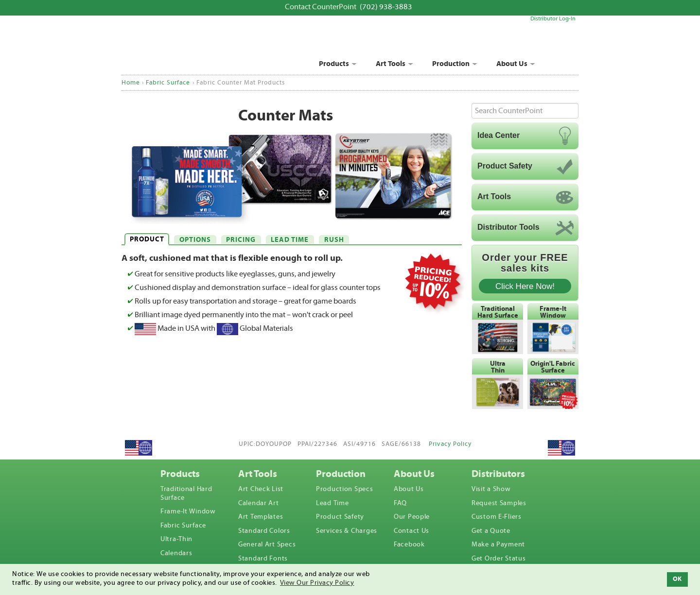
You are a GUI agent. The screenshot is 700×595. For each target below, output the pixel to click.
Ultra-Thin (176, 539)
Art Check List (261, 489)
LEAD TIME (290, 240)
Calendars (176, 553)
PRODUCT (147, 239)
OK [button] (677, 579)
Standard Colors (264, 531)
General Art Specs (267, 544)
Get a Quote (491, 531)
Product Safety (340, 517)
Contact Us (411, 531)
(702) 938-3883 (386, 7)
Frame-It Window (188, 511)
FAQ (400, 503)
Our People (412, 517)
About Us (512, 64)
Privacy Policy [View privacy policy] (450, 444)
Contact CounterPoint (321, 7)
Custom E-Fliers (497, 517)
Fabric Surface (168, 83)
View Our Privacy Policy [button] (317, 583)
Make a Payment (498, 544)
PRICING (241, 240)
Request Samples (499, 503)
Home (131, 83)
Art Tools (391, 64)
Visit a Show (491, 489)
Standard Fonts (263, 559)
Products (334, 64)
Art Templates (261, 517)
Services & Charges (347, 531)
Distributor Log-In (553, 19)
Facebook (409, 544)
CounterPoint (198, 48)
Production (451, 64)
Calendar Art (259, 503)
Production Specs (345, 489)
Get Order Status (499, 559)
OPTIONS (195, 240)
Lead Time (332, 503)
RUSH (334, 240)
